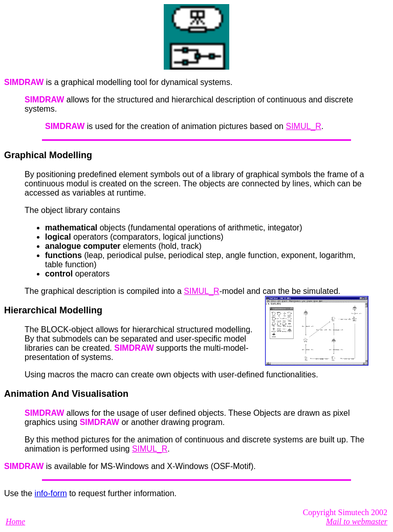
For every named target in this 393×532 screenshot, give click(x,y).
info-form (51, 493)
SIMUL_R (303, 126)
